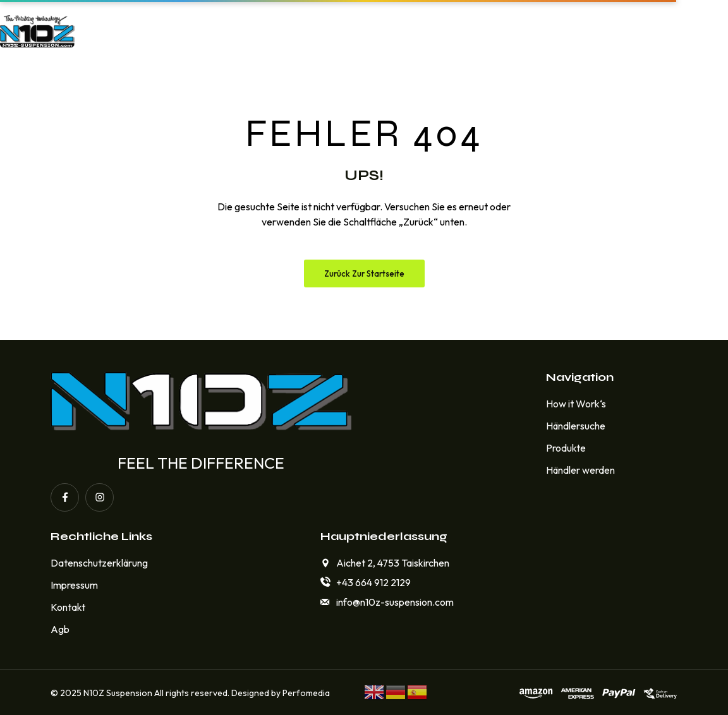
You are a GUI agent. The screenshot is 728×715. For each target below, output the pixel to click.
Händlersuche (450, 31)
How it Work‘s (258, 31)
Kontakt (542, 31)
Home (173, 31)
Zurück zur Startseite (364, 273)
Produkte (353, 31)
